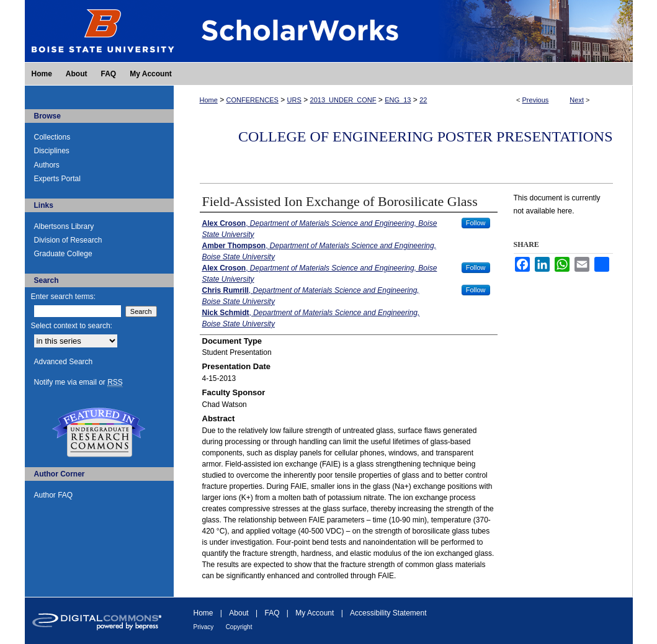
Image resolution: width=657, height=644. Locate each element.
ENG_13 (398, 100)
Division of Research (68, 240)
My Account (315, 613)
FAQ (272, 613)
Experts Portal (57, 179)
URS (294, 100)
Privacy (204, 627)
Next (577, 100)
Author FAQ (54, 495)
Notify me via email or (78, 382)
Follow (476, 223)
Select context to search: (72, 326)
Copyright (239, 627)
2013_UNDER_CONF (343, 100)
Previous (536, 100)
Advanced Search (64, 362)
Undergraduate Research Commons (99, 432)
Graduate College (63, 254)
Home (209, 100)
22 (423, 100)
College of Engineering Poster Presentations (425, 136)
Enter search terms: (64, 297)
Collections (52, 137)
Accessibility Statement (388, 613)
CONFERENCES (253, 100)
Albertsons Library (64, 226)
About (239, 613)
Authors (47, 165)
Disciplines (52, 151)
